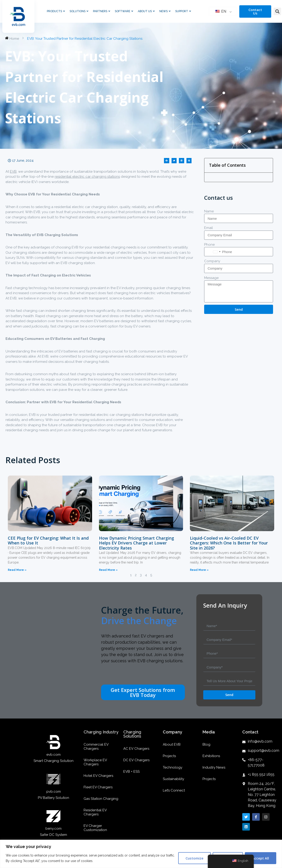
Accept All (261, 858)
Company (212, 261)
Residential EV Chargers (95, 812)
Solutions (79, 11)
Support (183, 11)
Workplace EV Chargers (95, 762)
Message (211, 278)
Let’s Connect (174, 790)
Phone (209, 245)
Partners (102, 11)
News (165, 11)
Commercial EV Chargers (96, 747)
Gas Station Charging (101, 799)
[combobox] (217, 252)
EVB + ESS (131, 772)
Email (209, 228)
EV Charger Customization (95, 828)
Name (209, 211)
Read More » (17, 570)
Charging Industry (101, 732)
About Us (146, 11)
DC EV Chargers (136, 760)
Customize (195, 858)
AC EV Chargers (136, 749)
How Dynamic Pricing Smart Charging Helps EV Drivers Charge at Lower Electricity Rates (137, 543)
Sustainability (173, 779)
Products (56, 11)
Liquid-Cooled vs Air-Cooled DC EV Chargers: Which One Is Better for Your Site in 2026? (229, 543)
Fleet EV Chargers (98, 787)
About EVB (172, 744)
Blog (206, 744)
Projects (169, 756)
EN (221, 11)
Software (124, 11)
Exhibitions (211, 756)
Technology (173, 767)
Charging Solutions (132, 734)
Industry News (214, 767)
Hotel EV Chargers (98, 776)
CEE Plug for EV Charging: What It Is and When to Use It (48, 541)
